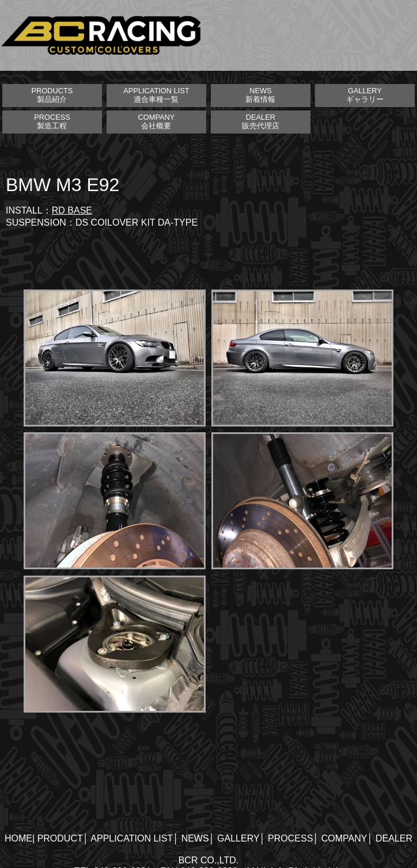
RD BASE (72, 210)
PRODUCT (60, 838)
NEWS (195, 838)
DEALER (394, 838)
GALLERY (238, 838)
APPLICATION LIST (132, 838)
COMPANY (344, 838)
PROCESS (290, 838)
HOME (18, 838)
